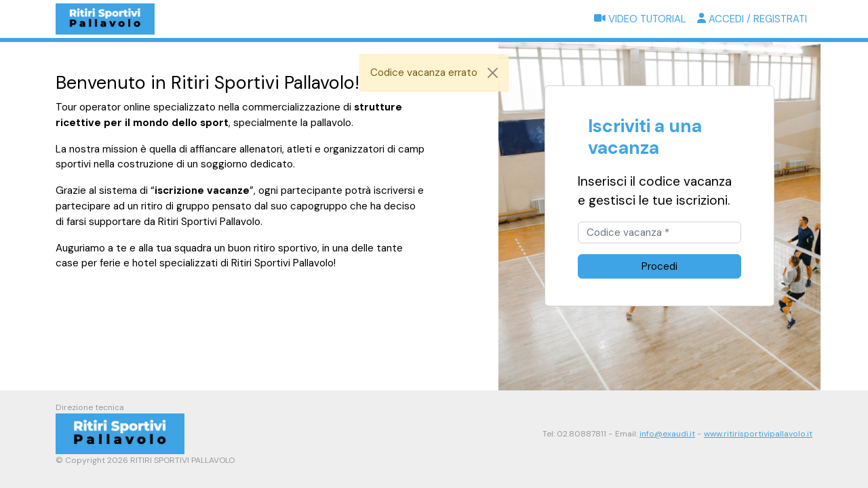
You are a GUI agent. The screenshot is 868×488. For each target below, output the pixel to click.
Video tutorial (640, 19)
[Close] (493, 73)
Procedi (659, 266)
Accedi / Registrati (752, 19)
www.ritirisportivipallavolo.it (758, 434)
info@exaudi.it (667, 434)
